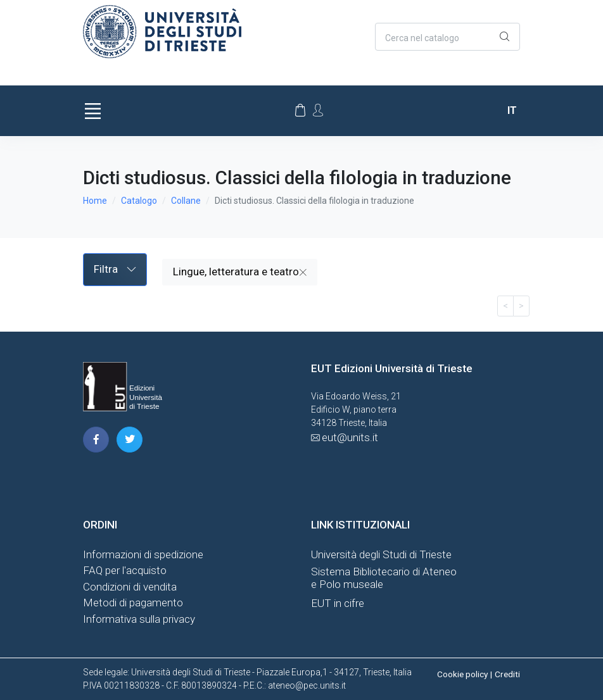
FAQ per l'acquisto (125, 570)
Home (95, 201)
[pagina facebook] (96, 440)
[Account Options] (318, 110)
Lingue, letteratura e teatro (240, 272)
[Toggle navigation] (92, 111)
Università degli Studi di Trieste (381, 554)
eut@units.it (350, 437)
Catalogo (139, 201)
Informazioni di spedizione (143, 554)
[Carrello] (300, 111)
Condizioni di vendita (130, 587)
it (512, 110)
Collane (186, 201)
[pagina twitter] (130, 440)
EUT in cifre (338, 603)
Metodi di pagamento (133, 603)
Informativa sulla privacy (139, 619)
